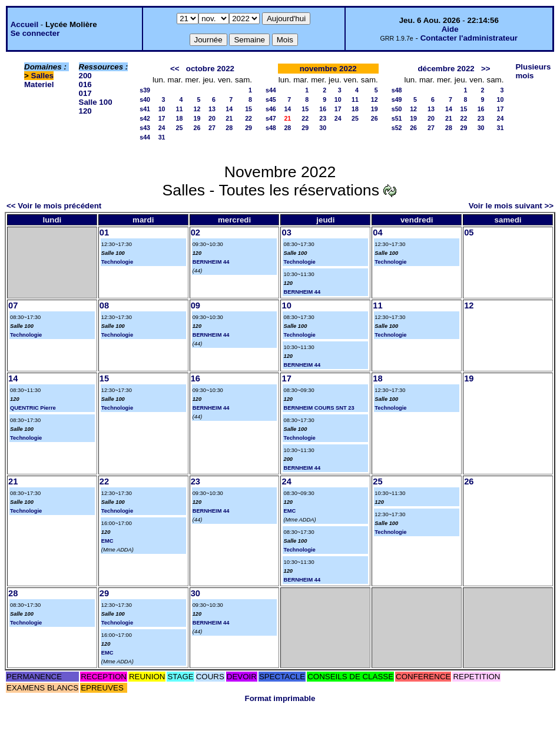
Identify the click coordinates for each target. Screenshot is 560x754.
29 (248, 128)
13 (212, 109)
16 (323, 109)
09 (195, 305)
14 (229, 109)
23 (323, 118)
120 (85, 111)
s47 (271, 118)
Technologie (117, 262)
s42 (145, 118)
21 (229, 118)
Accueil (24, 24)
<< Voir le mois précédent (54, 206)
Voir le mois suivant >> (511, 206)
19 (197, 118)
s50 (397, 109)
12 (197, 109)
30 (323, 128)
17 (162, 118)
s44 (145, 137)
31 (162, 137)
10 (162, 109)
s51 (397, 118)
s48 (271, 128)
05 (469, 232)
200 (85, 76)
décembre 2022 (446, 69)
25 (180, 128)
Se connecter (35, 33)
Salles (43, 76)
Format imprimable (280, 698)
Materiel (39, 84)
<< (175, 69)
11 (180, 109)
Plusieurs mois (533, 71)
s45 (271, 99)
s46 (271, 109)
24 (162, 128)
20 (212, 118)
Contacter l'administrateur (469, 38)
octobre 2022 (210, 69)
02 (195, 232)
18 (180, 118)
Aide (450, 29)
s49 (397, 99)
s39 (145, 90)
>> (486, 69)
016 (85, 84)
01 (104, 232)
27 (212, 128)
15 (248, 109)
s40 (145, 99)
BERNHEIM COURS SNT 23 (319, 408)
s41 (145, 109)
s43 (145, 128)
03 (286, 232)
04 (377, 232)
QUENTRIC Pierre (33, 408)
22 (248, 118)
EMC (107, 541)
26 (197, 128)
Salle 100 (96, 102)
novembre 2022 (328, 69)
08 (104, 305)
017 (85, 93)
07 (13, 305)
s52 (397, 128)
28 (229, 128)
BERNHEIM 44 (211, 262)
